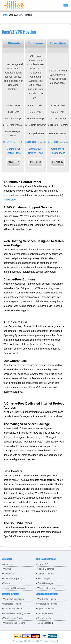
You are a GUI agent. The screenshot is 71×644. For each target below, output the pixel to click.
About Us (8, 564)
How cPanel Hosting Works (17, 613)
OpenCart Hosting (46, 609)
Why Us (7, 569)
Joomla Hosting (45, 613)
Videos (7, 583)
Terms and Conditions (14, 588)
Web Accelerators (46, 588)
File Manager (44, 578)
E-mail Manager (45, 583)
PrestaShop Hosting (47, 604)
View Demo (9, 200)
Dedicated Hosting (12, 604)
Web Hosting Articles (14, 599)
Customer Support (12, 578)
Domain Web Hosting (14, 609)
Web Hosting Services (14, 618)
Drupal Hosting (45, 618)
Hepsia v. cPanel (46, 569)
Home (4, 15)
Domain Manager (46, 574)
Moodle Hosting (45, 623)
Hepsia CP (43, 564)
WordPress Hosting (47, 599)
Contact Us (9, 574)
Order (13, 162)
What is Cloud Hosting (14, 623)
